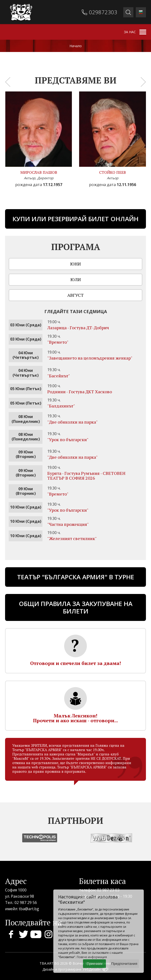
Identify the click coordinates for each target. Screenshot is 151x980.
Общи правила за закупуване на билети (76, 607)
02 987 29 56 (26, 903)
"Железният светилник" (72, 538)
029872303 (103, 12)
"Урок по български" (68, 439)
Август (75, 295)
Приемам (94, 964)
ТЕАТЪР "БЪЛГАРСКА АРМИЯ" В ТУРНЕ (76, 577)
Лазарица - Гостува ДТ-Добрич (78, 328)
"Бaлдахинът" (61, 406)
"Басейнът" (59, 376)
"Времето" (58, 342)
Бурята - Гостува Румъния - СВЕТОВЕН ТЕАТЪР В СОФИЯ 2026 (86, 476)
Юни (75, 264)
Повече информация (92, 957)
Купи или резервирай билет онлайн (75, 219)
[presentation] (8, 82)
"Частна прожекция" (68, 524)
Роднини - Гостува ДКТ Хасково (80, 392)
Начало (76, 46)
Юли (76, 279)
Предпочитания (124, 964)
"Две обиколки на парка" (72, 422)
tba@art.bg (29, 909)
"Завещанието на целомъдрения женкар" (90, 358)
